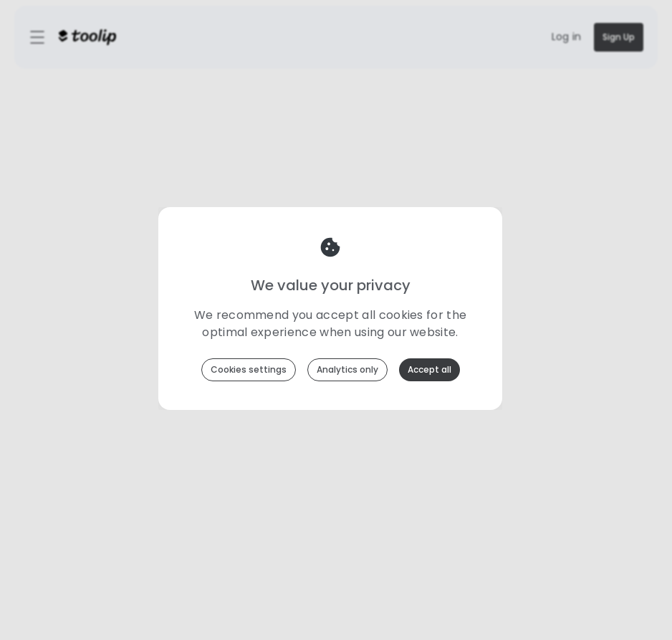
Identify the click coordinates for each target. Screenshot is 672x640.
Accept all (429, 369)
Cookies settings (249, 369)
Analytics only (347, 369)
